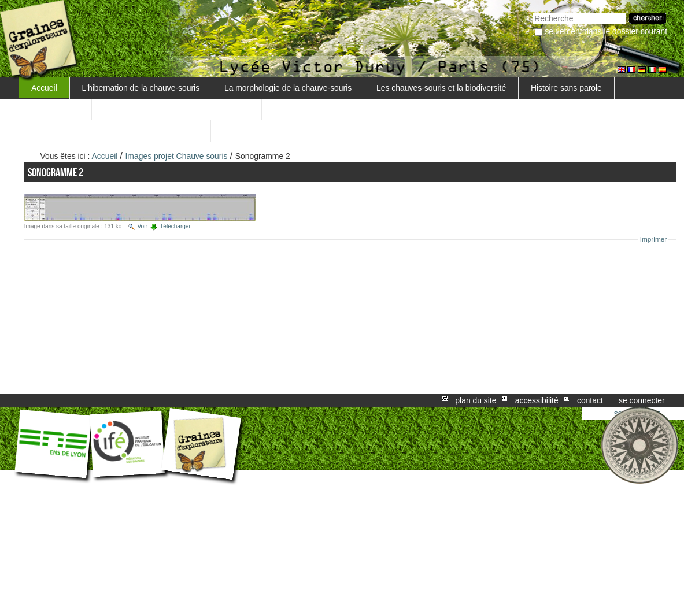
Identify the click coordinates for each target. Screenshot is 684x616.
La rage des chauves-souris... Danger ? (294, 131)
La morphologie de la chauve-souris (288, 88)
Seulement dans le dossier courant (606, 31)
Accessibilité (537, 400)
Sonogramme (55, 109)
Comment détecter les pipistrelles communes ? (115, 131)
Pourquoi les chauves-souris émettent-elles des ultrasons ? (379, 109)
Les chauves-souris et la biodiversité (441, 88)
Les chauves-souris (139, 109)
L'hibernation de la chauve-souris (141, 88)
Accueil (44, 88)
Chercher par (533, 12)
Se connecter (642, 400)
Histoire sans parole (566, 88)
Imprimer (654, 239)
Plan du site (476, 400)
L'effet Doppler (415, 131)
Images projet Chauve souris (177, 156)
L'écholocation (224, 109)
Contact (590, 400)
